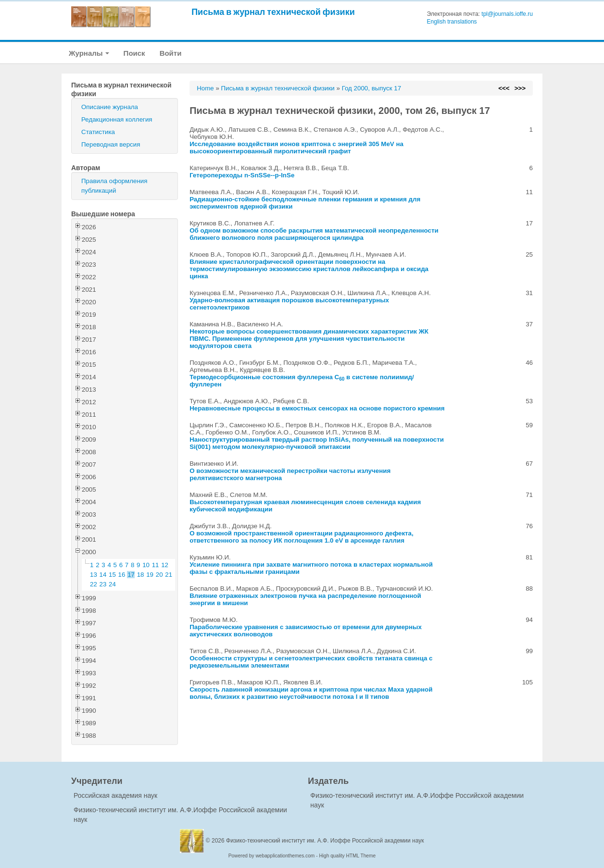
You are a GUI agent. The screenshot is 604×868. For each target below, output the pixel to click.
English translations (452, 22)
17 (131, 575)
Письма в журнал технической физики (273, 12)
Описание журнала (110, 107)
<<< (504, 88)
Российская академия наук (115, 795)
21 (169, 575)
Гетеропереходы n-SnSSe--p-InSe (242, 175)
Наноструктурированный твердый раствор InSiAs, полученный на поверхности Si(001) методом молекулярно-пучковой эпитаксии (317, 443)
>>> (520, 88)
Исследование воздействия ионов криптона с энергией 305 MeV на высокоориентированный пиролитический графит (296, 148)
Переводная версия (111, 144)
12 (165, 565)
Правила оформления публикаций (114, 186)
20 (159, 575)
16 (122, 575)
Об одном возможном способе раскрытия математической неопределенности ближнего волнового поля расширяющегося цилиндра (314, 234)
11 (156, 565)
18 (141, 575)
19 (150, 575)
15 (112, 575)
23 (103, 584)
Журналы (89, 53)
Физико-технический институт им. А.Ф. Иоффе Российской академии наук (325, 841)
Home (205, 88)
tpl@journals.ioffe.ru (507, 14)
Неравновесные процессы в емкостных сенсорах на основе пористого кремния (317, 408)
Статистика (98, 132)
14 (103, 575)
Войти (171, 53)
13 (94, 575)
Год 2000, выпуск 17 (371, 88)
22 (94, 584)
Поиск (134, 53)
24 (112, 584)
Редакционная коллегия (117, 119)
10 (146, 565)
